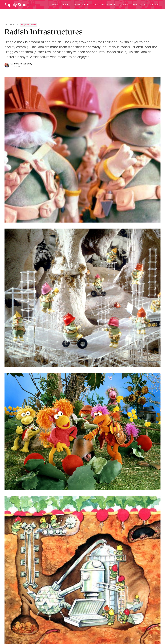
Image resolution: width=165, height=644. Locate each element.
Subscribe (154, 5)
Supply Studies (18, 5)
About (66, 5)
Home (55, 5)
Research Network (104, 5)
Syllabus (124, 5)
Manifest (139, 5)
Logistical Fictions (29, 25)
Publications (82, 5)
